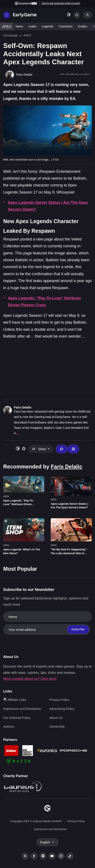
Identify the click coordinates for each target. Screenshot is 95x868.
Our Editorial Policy (17, 718)
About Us (56, 718)
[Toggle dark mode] (69, 15)
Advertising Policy (62, 709)
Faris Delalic (23, 407)
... (18, 433)
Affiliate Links (15, 700)
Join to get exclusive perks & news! (61, 3)
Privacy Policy (59, 700)
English (45, 842)
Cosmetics (66, 26)
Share (39, 449)
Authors (9, 726)
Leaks (32, 26)
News (19, 26)
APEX (7, 27)
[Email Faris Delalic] (73, 449)
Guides (83, 26)
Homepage (11, 35)
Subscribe (78, 629)
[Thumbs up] (62, 449)
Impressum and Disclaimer (22, 709)
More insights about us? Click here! (30, 679)
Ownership (57, 726)
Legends (47, 26)
